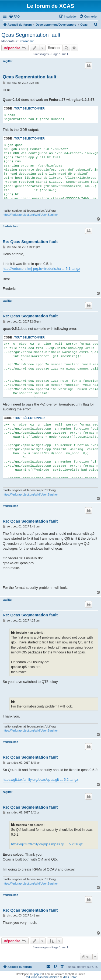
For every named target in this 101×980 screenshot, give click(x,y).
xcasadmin (27, 41)
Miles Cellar (69, 977)
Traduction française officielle (42, 977)
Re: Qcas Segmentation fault (30, 242)
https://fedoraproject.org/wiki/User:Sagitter (30, 215)
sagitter (8, 61)
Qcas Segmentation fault (31, 35)
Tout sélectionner (29, 109)
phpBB (38, 974)
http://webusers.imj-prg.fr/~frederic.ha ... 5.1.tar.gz (41, 269)
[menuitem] (14, 16)
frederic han (10, 226)
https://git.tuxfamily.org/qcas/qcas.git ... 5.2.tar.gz (40, 780)
